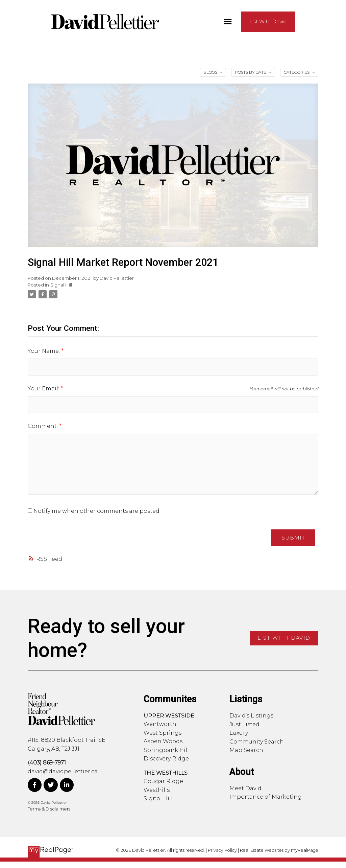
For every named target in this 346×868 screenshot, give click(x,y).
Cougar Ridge (163, 782)
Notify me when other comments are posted (94, 511)
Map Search (246, 750)
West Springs (163, 733)
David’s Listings (251, 716)
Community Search (257, 742)
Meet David (245, 788)
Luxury (239, 733)
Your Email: (44, 389)
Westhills (157, 790)
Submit (293, 538)
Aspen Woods (163, 742)
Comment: (43, 426)
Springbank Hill (166, 750)
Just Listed (244, 724)
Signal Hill (61, 285)
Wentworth (160, 724)
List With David (291, 22)
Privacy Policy (222, 850)
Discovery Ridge (166, 759)
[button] (291, 22)
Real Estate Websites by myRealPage (279, 850)
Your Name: (44, 351)
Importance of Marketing (266, 797)
